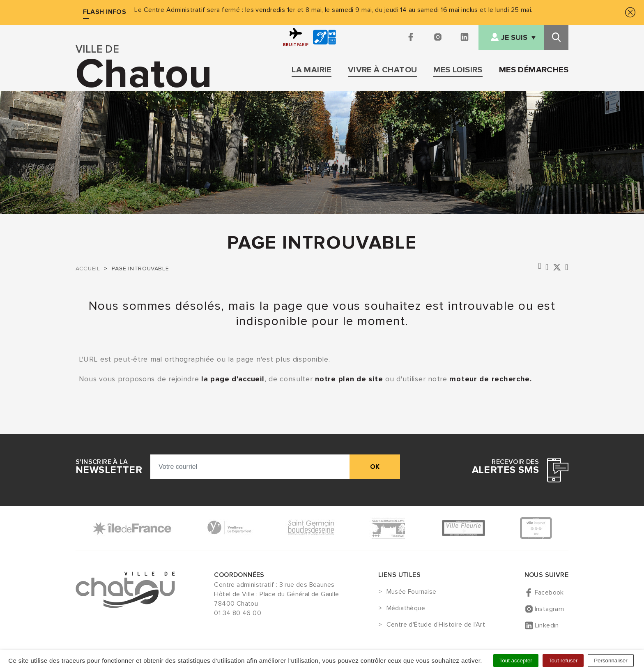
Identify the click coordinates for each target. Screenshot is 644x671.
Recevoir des (505, 467)
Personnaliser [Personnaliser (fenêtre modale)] (611, 661)
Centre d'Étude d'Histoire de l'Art (436, 625)
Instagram (550, 609)
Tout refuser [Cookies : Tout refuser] (563, 661)
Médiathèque (406, 609)
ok (375, 467)
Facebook (549, 593)
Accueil (88, 269)
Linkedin (547, 625)
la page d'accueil (233, 379)
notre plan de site (349, 379)
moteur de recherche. (490, 379)
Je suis (514, 38)
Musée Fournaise (412, 592)
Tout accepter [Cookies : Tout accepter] (516, 661)
